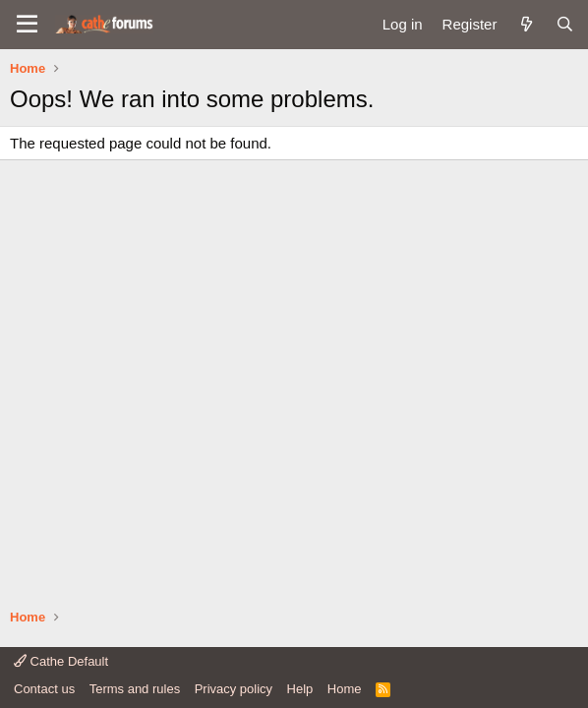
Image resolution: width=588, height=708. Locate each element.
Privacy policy (234, 689)
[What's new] (526, 24)
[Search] (565, 24)
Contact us (44, 689)
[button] (27, 25)
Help (300, 689)
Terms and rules (135, 689)
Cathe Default (61, 661)
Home (345, 689)
